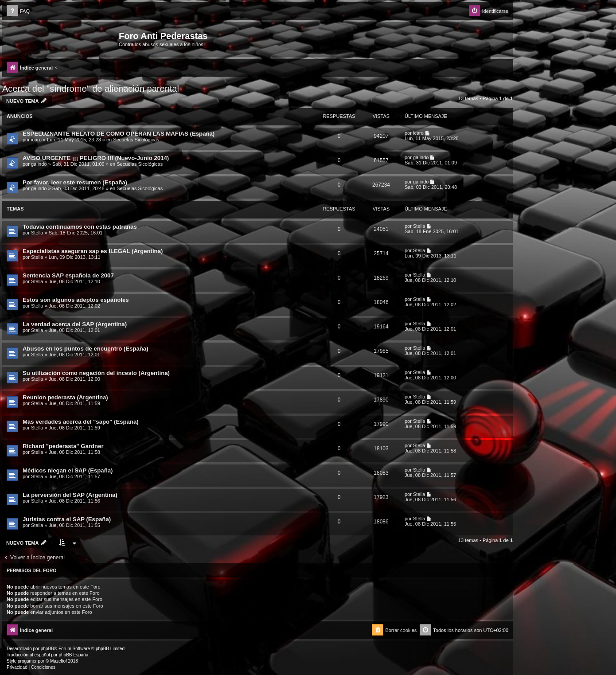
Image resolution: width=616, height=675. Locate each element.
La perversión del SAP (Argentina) (70, 495)
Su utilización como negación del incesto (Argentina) (96, 373)
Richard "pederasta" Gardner (63, 446)
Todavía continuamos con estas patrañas (80, 227)
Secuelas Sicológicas (136, 140)
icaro (36, 140)
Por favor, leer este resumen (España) (75, 182)
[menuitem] (18, 11)
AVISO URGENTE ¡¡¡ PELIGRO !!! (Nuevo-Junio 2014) (96, 158)
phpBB (47, 649)
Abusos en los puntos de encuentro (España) (86, 349)
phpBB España (73, 655)
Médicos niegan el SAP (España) (68, 470)
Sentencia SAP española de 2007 (68, 275)
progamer (27, 661)
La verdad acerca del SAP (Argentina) (75, 324)
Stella (37, 233)
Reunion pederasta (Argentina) (65, 397)
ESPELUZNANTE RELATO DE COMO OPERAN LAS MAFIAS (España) (119, 134)
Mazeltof (58, 661)
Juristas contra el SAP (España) (67, 519)
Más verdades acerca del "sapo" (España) (81, 422)
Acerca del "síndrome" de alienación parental (91, 89)
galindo (39, 164)
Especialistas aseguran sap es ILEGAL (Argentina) (93, 251)
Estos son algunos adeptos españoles (76, 300)
